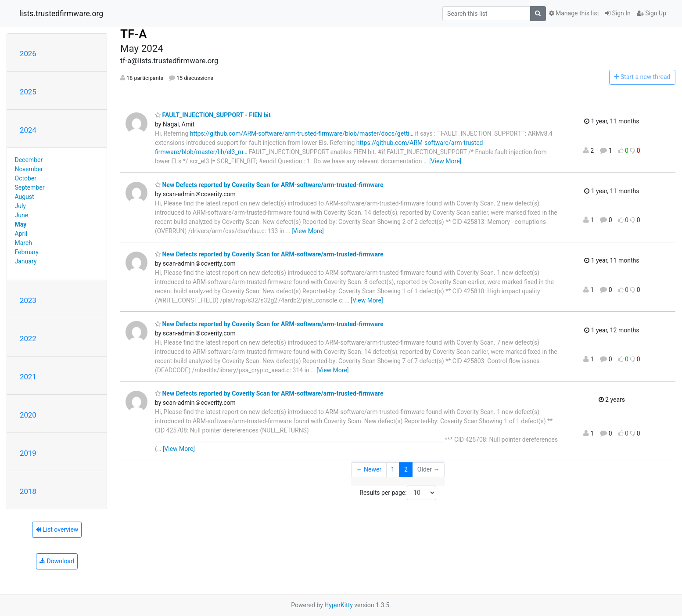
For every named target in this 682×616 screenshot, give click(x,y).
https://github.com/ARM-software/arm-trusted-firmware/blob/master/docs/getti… (302, 133)
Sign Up (651, 13)
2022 (28, 339)
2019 (28, 453)
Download (57, 561)
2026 (28, 54)
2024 (28, 130)
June (22, 215)
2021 (28, 377)
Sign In (618, 13)
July (20, 206)
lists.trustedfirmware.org (61, 14)
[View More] (445, 161)
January (26, 261)
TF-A (134, 34)
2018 (28, 491)
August (25, 197)
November (29, 169)
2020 (28, 415)
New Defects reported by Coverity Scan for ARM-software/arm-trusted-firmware (269, 185)
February (27, 252)
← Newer (369, 469)
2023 (28, 300)
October (26, 178)
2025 (28, 92)
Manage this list (574, 13)
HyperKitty (339, 605)
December (29, 160)
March (24, 243)
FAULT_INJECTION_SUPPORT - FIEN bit (213, 115)
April (21, 234)
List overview (57, 530)
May (21, 224)
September (30, 187)
